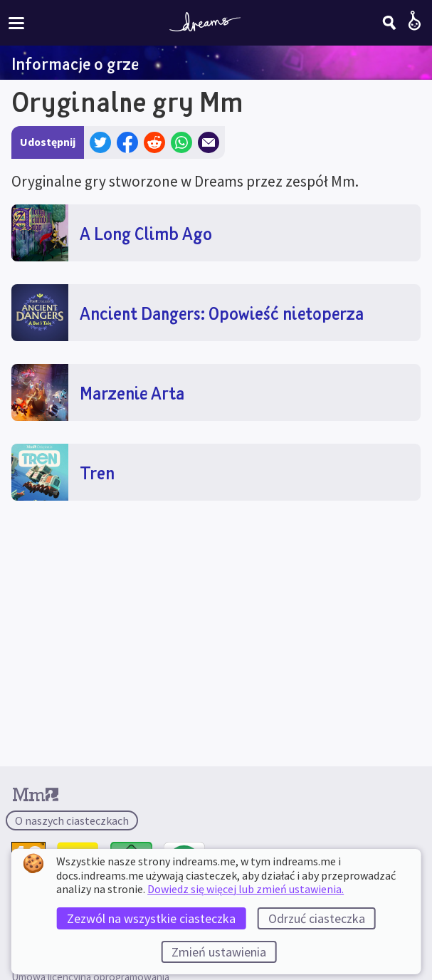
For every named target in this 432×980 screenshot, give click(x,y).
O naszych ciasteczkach (72, 820)
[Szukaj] (389, 23)
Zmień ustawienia (219, 952)
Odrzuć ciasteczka (317, 918)
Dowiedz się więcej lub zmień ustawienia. (246, 889)
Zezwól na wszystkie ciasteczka (151, 918)
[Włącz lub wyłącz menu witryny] (16, 22)
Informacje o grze (75, 63)
